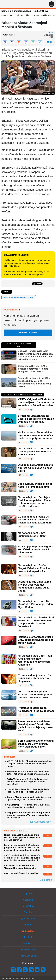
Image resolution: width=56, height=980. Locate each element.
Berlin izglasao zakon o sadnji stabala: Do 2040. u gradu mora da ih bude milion (36, 744)
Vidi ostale (46, 880)
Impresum (28, 943)
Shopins (28, 912)
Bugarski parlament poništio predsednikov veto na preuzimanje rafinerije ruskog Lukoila (34, 382)
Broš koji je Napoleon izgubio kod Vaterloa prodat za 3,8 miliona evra (35, 549)
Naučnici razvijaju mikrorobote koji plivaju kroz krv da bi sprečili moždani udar (28, 791)
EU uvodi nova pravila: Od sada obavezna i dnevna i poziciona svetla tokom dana (35, 520)
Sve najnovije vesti (40, 822)
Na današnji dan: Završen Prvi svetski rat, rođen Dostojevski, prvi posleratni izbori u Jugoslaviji (36, 622)
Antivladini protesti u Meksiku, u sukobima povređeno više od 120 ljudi (28, 806)
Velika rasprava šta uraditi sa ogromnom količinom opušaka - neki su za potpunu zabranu (36, 435)
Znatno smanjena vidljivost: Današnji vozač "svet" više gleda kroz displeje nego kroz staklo (35, 726)
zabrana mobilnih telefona (19, 297)
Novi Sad (15, 15)
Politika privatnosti (28, 956)
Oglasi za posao (22, 11)
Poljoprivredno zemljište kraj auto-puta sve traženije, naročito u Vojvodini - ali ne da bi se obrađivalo (28, 815)
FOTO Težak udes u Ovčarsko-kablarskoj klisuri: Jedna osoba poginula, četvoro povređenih (27, 782)
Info (22, 15)
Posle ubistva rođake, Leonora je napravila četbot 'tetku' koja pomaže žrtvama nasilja (28, 773)
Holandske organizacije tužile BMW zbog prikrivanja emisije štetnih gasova (36, 640)
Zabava (36, 15)
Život (28, 15)
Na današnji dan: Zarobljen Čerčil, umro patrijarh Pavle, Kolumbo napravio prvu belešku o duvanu (35, 502)
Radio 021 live (41, 11)
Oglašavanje (28, 931)
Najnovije (6, 11)
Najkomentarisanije (16, 831)
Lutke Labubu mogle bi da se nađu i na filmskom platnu (35, 485)
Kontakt (28, 937)
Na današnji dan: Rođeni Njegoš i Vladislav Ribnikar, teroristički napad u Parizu (34, 568)
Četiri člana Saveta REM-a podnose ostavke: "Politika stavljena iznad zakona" (33, 369)
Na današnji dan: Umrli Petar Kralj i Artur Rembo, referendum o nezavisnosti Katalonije (35, 660)
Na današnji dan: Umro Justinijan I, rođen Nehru (33, 535)
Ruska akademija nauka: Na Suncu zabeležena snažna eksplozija (34, 678)
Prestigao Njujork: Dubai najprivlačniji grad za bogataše (36, 709)
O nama (28, 925)
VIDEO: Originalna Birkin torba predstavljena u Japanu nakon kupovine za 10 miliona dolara (36, 402)
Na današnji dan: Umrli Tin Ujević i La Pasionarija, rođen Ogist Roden (35, 604)
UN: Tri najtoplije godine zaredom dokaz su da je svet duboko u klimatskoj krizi (35, 695)
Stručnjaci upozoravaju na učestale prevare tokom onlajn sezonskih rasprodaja (36, 419)
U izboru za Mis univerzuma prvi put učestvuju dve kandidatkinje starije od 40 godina (34, 586)
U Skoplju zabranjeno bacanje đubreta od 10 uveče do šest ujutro (36, 468)
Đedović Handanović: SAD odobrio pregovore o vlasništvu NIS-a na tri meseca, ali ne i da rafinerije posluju (36, 355)
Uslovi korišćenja (28, 950)
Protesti (5, 15)
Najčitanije (46, 15)
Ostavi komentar (28, 333)
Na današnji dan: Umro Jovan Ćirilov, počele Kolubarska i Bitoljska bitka (36, 451)
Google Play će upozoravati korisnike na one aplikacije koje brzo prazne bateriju (29, 798)
